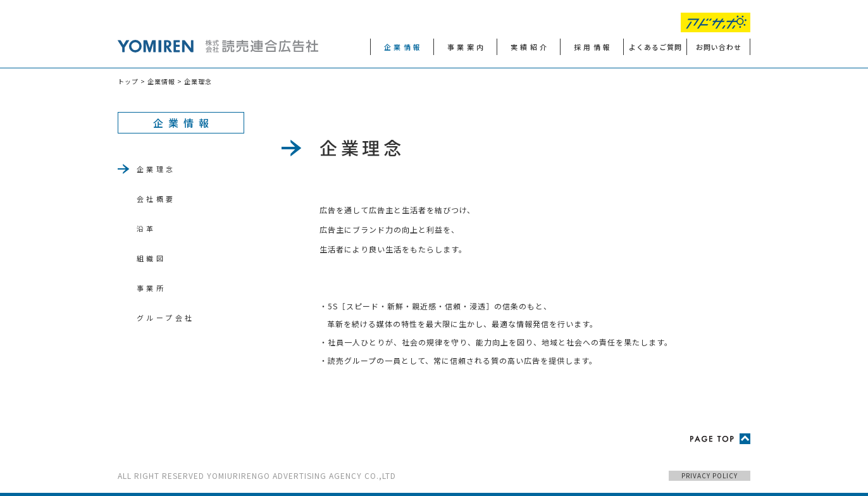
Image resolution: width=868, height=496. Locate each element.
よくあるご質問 (655, 47)
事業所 (151, 288)
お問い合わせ (719, 47)
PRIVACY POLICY (710, 475)
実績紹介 (530, 47)
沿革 (146, 228)
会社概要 (156, 199)
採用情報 (593, 47)
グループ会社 (165, 318)
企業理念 (156, 169)
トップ (128, 81)
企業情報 (404, 47)
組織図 (151, 258)
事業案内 (467, 47)
